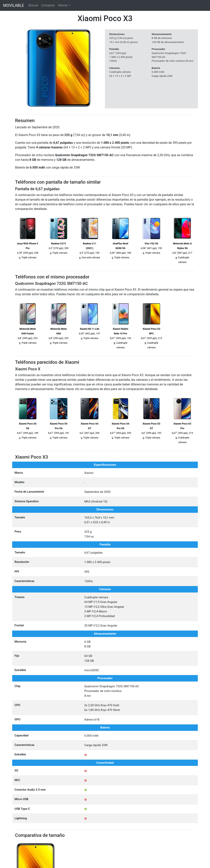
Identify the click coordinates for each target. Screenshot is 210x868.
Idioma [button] (63, 5)
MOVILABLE (14, 5)
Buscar (33, 5)
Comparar (48, 5)
